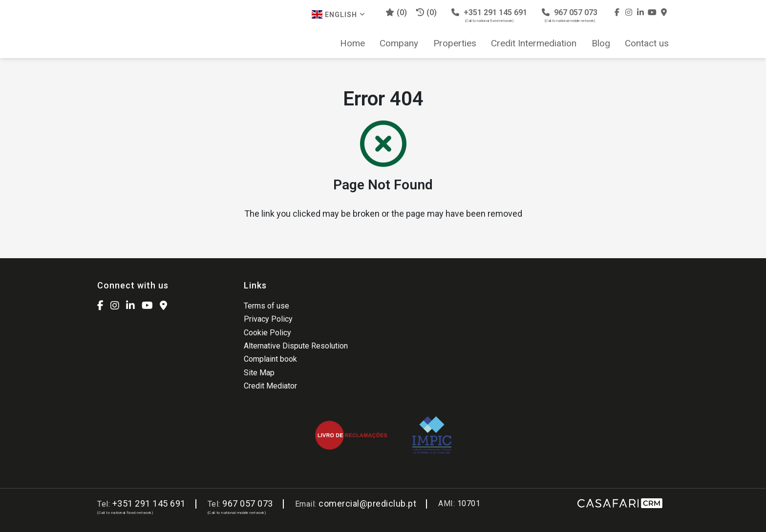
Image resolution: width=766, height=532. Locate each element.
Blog (601, 43)
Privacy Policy (268, 319)
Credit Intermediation (534, 43)
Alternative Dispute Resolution (296, 346)
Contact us (647, 43)
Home (352, 43)
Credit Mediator (270, 386)
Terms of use (266, 306)
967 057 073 (570, 15)
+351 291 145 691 (489, 15)
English (339, 14)
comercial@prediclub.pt (367, 503)
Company (399, 43)
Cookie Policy (267, 333)
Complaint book (270, 359)
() (396, 12)
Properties (455, 43)
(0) (426, 12)
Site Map (259, 373)
